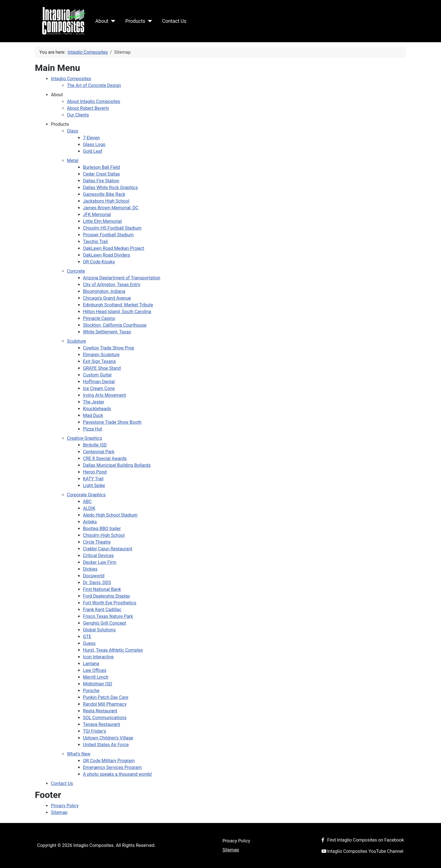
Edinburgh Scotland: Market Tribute (118, 305)
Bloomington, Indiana (104, 291)
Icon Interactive (98, 657)
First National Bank (102, 589)
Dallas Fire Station (101, 181)
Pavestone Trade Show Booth (112, 422)
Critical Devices (98, 556)
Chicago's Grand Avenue (107, 298)
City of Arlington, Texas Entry (112, 285)
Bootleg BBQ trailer (102, 529)
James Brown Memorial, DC (111, 208)
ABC (87, 502)
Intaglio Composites (71, 79)
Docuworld (94, 576)
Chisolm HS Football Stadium (112, 228)
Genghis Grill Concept (105, 623)
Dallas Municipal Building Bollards (117, 465)
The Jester (94, 402)
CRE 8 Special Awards (105, 458)
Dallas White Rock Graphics (110, 188)
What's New (79, 754)
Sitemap (59, 812)
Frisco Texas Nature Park (108, 616)
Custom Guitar (97, 375)
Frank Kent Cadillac (102, 610)
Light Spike (94, 485)
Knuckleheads (97, 409)
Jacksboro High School (106, 201)
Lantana (91, 664)
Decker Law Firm (100, 562)
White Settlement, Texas (107, 332)
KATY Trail (93, 479)
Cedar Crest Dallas (102, 174)
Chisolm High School (104, 535)
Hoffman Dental (99, 382)
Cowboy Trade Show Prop (109, 348)
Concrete (76, 271)
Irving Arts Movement (104, 395)
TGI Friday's (94, 731)
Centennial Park (99, 452)
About (102, 21)
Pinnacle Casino (99, 318)
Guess (89, 643)
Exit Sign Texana (99, 361)
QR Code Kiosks (99, 262)
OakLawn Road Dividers (107, 255)
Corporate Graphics (86, 495)
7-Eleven (91, 138)
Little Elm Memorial (102, 221)
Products (135, 21)
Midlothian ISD (98, 684)
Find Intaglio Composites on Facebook (362, 840)
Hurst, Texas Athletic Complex (113, 650)
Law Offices (95, 670)
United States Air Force (106, 745)
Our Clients (78, 115)
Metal (73, 161)
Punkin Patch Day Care (106, 697)
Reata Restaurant (100, 711)
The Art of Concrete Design (94, 85)
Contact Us (174, 21)
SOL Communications (105, 718)
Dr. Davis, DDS (97, 583)
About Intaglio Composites (94, 101)
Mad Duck (93, 415)
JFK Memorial (97, 215)
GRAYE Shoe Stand (102, 368)
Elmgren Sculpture (101, 355)
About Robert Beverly (88, 108)
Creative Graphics (85, 438)
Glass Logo (94, 144)
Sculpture (76, 341)
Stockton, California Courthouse (115, 325)
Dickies (90, 569)
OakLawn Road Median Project (114, 248)
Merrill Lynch (96, 677)
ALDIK (89, 508)
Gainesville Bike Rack (104, 194)
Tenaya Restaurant (102, 724)
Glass (73, 131)
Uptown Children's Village (108, 738)
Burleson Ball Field (101, 167)
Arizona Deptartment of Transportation (122, 278)
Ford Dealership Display (106, 596)
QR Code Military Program (109, 761)
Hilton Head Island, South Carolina (117, 312)
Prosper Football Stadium (108, 235)
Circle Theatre (97, 542)
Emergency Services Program (112, 767)
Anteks (90, 522)
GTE (87, 637)
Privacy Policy (65, 806)
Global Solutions (99, 630)
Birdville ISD (95, 445)
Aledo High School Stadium (110, 515)
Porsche (91, 691)
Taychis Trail (95, 242)
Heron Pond (95, 472)
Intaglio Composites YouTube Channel (361, 851)
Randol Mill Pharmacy (105, 704)
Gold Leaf (93, 151)
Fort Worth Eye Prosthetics (110, 603)
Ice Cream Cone (99, 388)
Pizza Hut (93, 429)
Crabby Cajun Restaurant (108, 549)
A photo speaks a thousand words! (118, 774)
